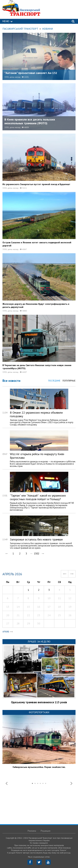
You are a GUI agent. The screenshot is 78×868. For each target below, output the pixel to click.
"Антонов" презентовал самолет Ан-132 (31, 73)
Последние (54, 381)
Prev (7, 783)
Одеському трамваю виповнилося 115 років (39, 702)
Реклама (32, 831)
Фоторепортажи (39, 712)
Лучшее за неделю (39, 642)
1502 (36, 554)
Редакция (45, 831)
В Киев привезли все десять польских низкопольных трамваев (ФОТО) (30, 121)
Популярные (69, 381)
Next (71, 783)
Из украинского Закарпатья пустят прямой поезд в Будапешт (36, 184)
